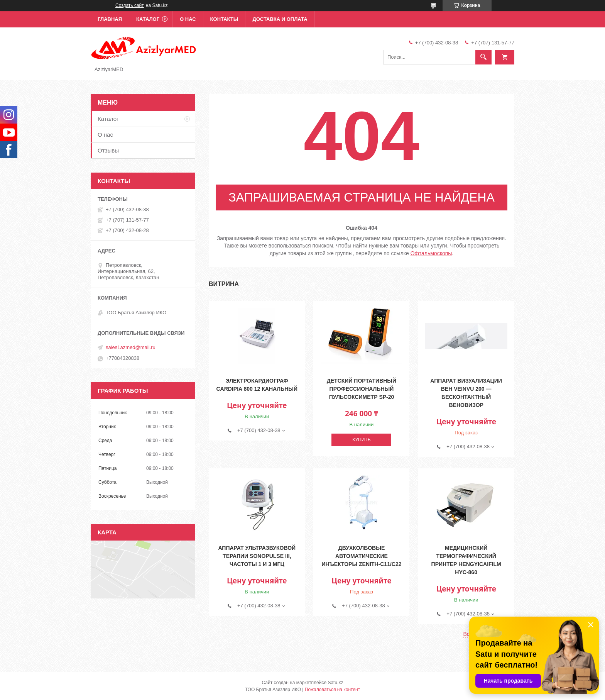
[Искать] (483, 57)
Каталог (148, 19)
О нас (188, 19)
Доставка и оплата (280, 19)
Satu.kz (335, 683)
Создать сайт (130, 5)
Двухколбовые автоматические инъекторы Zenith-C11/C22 (361, 556)
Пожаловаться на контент (332, 690)
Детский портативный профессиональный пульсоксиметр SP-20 (362, 389)
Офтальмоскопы (431, 253)
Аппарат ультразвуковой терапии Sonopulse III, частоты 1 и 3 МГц (257, 556)
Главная (110, 19)
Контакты (224, 19)
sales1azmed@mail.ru (131, 347)
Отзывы (108, 150)
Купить (361, 440)
